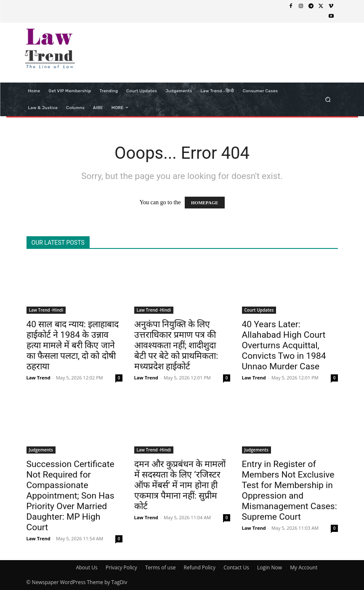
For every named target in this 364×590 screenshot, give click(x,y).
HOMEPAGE (205, 203)
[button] (328, 99)
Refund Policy (200, 567)
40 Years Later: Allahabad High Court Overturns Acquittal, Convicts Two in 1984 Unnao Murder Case (284, 345)
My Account (304, 567)
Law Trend (39, 378)
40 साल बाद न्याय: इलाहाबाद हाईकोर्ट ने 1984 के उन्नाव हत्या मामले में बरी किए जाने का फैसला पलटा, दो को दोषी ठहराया (73, 345)
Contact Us (236, 567)
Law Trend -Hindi (46, 310)
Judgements (41, 450)
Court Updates (259, 310)
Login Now (270, 567)
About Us (86, 567)
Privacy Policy (121, 567)
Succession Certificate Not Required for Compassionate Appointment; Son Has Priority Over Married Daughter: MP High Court (70, 496)
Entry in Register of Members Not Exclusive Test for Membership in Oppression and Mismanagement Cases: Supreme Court (290, 490)
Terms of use (160, 567)
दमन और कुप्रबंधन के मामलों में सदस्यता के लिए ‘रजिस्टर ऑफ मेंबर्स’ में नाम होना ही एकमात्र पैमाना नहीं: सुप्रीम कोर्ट (180, 485)
